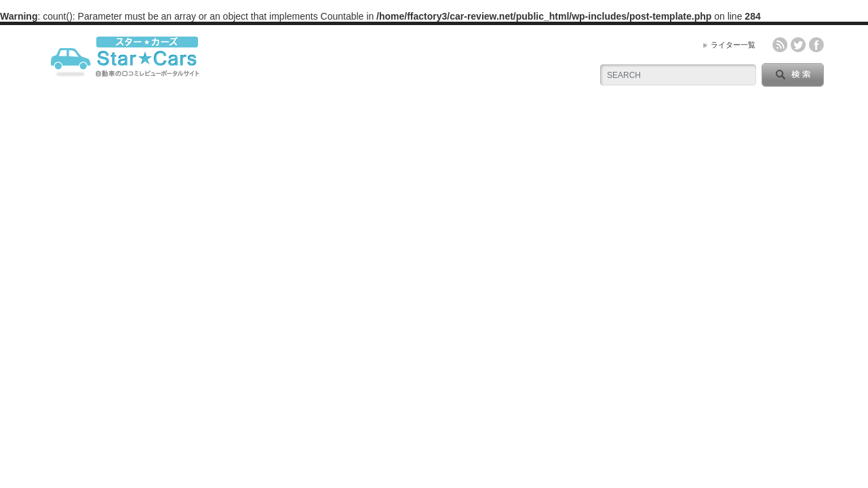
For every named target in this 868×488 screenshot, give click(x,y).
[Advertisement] (434, 207)
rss (780, 45)
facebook (816, 45)
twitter (798, 45)
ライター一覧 (733, 45)
